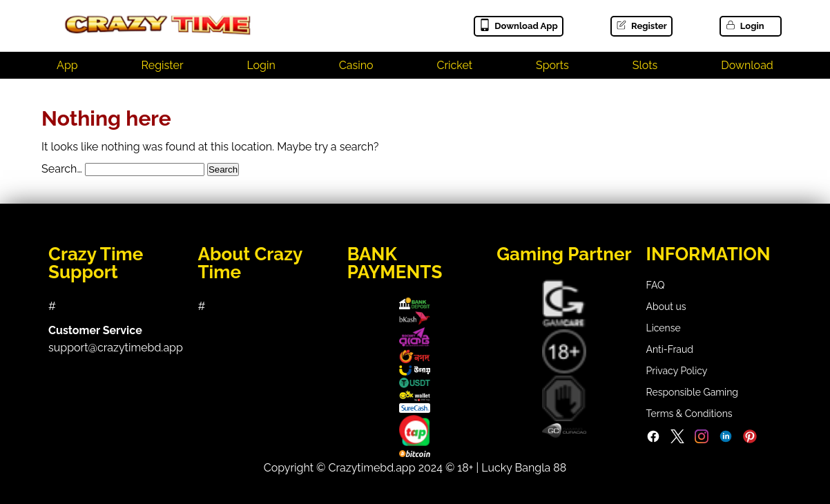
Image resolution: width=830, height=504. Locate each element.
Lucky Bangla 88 (524, 468)
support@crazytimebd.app (116, 348)
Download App (518, 26)
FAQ (656, 285)
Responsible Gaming (692, 392)
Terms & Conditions (689, 414)
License (664, 328)
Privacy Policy (677, 371)
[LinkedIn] (726, 440)
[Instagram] (702, 440)
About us (666, 307)
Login (744, 26)
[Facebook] (653, 440)
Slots (645, 65)
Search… (62, 169)
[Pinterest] (750, 440)
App (67, 65)
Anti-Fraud (670, 349)
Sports (552, 65)
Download (747, 65)
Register (641, 26)
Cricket (454, 65)
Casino (356, 65)
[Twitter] (677, 440)
